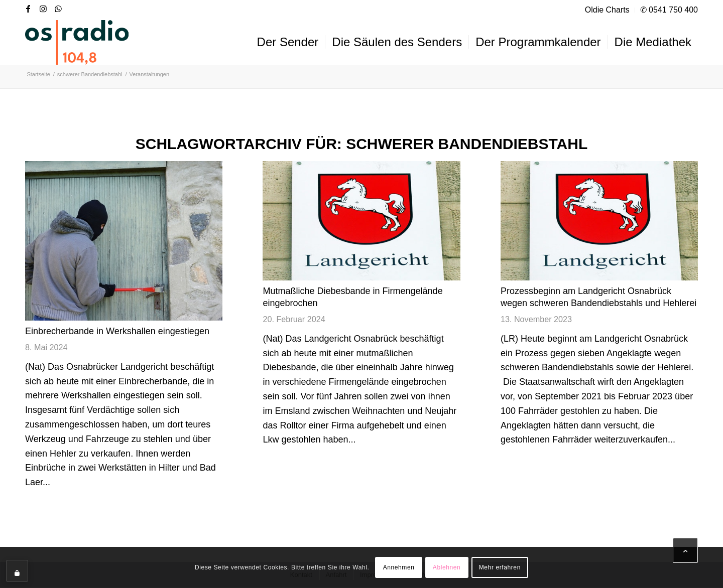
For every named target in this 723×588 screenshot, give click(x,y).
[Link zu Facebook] (28, 9)
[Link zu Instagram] (43, 9)
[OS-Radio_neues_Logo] (77, 42)
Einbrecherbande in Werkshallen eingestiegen (117, 331)
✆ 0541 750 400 (669, 10)
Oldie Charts (607, 10)
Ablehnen (447, 567)
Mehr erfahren (500, 567)
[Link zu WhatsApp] (58, 9)
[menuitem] (608, 10)
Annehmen (399, 567)
